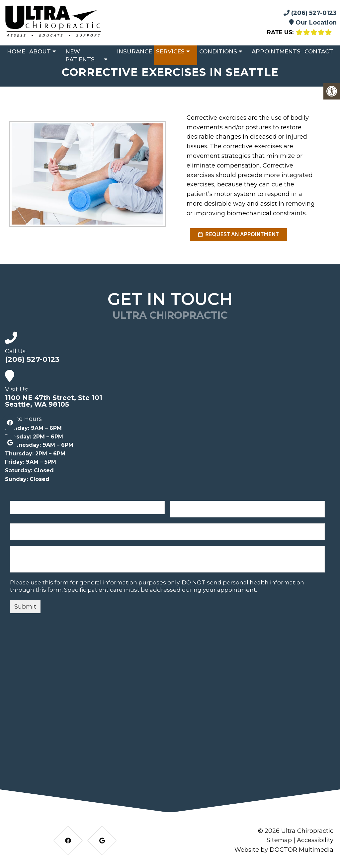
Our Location (313, 23)
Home (16, 51)
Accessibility (315, 840)
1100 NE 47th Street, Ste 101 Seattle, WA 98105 (54, 401)
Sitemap (279, 840)
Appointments (276, 51)
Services (170, 51)
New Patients (80, 55)
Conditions (218, 51)
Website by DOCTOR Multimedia (284, 850)
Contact (319, 51)
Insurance (134, 51)
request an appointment (239, 235)
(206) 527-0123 (310, 13)
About (40, 51)
